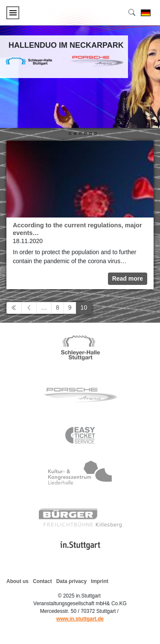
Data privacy (71, 581)
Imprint (100, 581)
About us (17, 581)
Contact (42, 581)
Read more (128, 278)
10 (84, 307)
